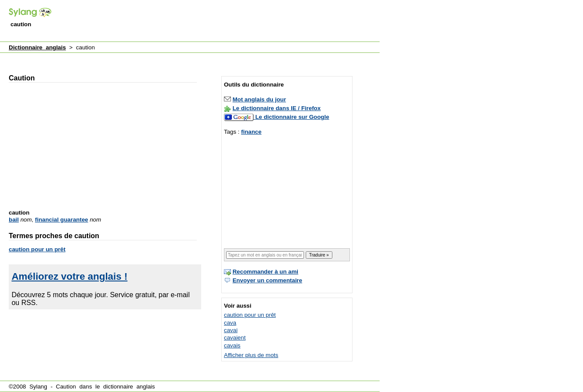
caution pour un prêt (37, 249)
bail (14, 220)
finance (251, 132)
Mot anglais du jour (259, 99)
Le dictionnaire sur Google (292, 117)
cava (230, 323)
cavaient (235, 338)
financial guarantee (61, 220)
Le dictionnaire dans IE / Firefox (277, 108)
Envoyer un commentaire (267, 280)
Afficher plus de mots (251, 355)
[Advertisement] (220, 21)
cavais (232, 345)
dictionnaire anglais (129, 387)
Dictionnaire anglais (37, 47)
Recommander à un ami (265, 272)
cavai (231, 330)
